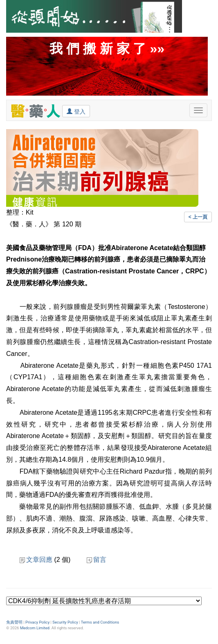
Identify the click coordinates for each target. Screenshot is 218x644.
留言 (97, 560)
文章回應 (36, 560)
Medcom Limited (35, 628)
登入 (76, 111)
